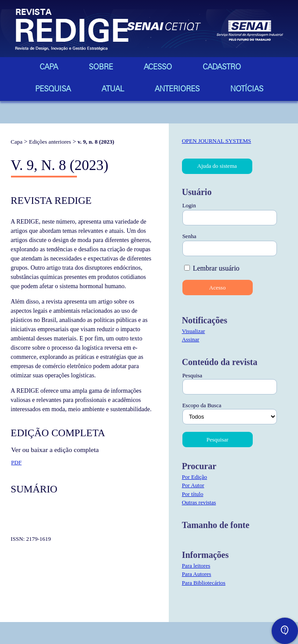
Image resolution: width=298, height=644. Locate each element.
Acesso (158, 68)
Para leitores (196, 566)
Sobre (101, 68)
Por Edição (194, 477)
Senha (189, 236)
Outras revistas (199, 502)
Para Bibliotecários (204, 583)
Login (189, 205)
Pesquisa (53, 90)
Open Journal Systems (217, 141)
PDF (16, 462)
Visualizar (194, 331)
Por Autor (193, 485)
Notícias (247, 90)
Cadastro (222, 68)
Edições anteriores (50, 142)
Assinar (191, 339)
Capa (49, 68)
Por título (193, 494)
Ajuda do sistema (217, 166)
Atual (113, 90)
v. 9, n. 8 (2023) (96, 142)
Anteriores (177, 90)
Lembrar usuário (216, 268)
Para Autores (197, 574)
